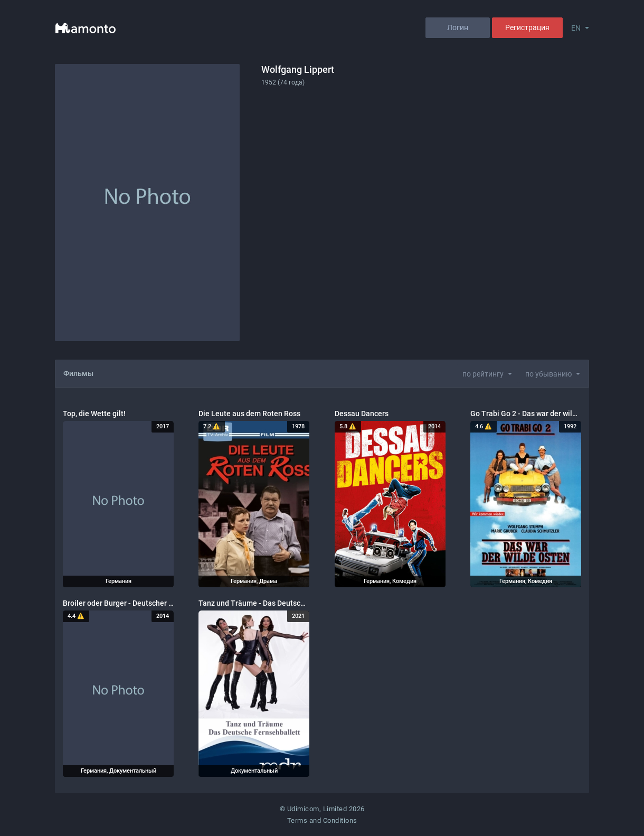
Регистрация (527, 27)
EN (576, 28)
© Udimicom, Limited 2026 (322, 809)
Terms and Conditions (322, 820)
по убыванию (548, 374)
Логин (458, 27)
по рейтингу (483, 374)
